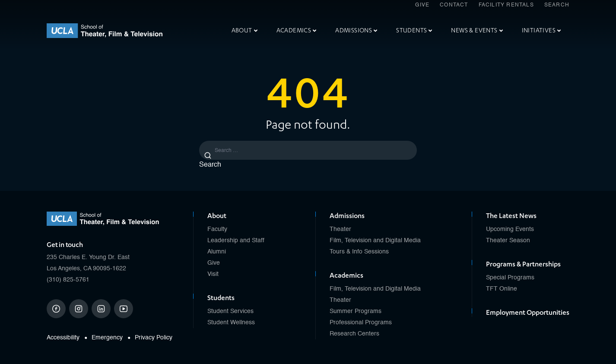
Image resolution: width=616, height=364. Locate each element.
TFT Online (502, 289)
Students (414, 30)
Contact (454, 5)
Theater (340, 229)
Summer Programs (356, 311)
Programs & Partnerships (523, 264)
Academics (297, 30)
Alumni (217, 252)
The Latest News (511, 216)
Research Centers (354, 334)
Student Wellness (231, 323)
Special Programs (510, 278)
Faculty (217, 229)
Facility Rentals (506, 5)
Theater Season (508, 241)
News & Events (477, 30)
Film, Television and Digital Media (375, 241)
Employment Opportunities (528, 313)
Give (422, 5)
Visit (213, 274)
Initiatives (541, 30)
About (244, 30)
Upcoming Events (510, 229)
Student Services (230, 311)
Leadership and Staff (236, 241)
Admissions (356, 30)
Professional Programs (361, 323)
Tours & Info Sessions (359, 252)
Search (557, 5)
